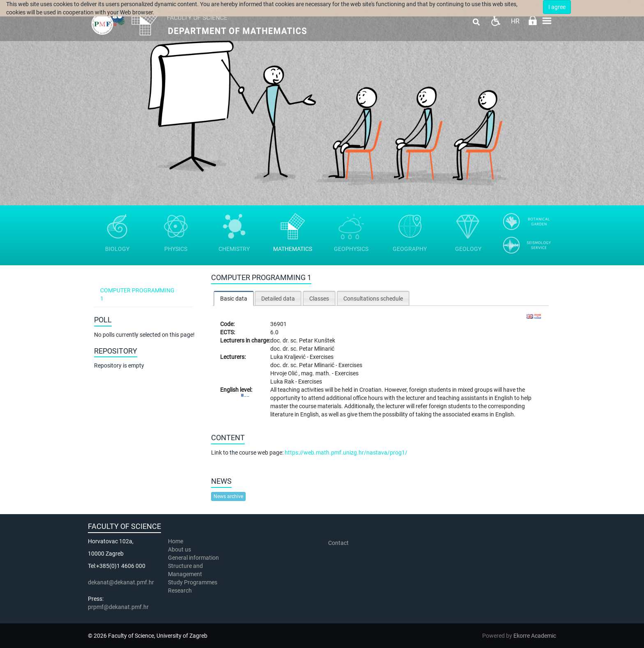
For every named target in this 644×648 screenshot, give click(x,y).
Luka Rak (283, 381)
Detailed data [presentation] (278, 299)
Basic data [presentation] (234, 299)
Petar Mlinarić (317, 349)
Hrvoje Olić (284, 373)
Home (176, 541)
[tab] (234, 298)
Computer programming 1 (137, 294)
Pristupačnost (496, 21)
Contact (338, 543)
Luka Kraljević (289, 357)
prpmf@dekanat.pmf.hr (118, 607)
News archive (228, 496)
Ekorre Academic (535, 636)
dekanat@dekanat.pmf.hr (121, 582)
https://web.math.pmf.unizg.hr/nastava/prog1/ (346, 453)
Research (181, 591)
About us (180, 549)
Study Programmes (193, 582)
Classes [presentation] (319, 299)
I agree (557, 7)
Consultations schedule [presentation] (373, 299)
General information (193, 558)
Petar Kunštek (317, 340)
